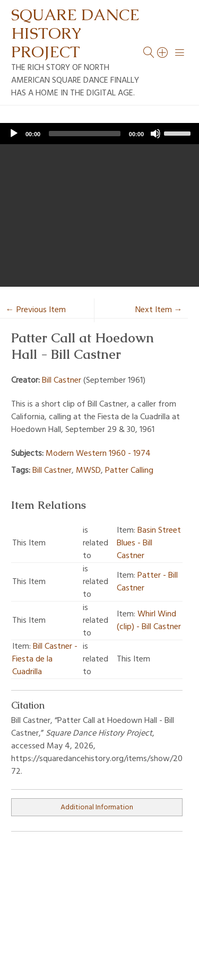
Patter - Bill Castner (147, 582)
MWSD (88, 471)
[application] (99, 134)
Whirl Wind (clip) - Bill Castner (149, 621)
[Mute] (155, 134)
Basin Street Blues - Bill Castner (149, 543)
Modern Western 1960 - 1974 (98, 454)
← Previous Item (36, 310)
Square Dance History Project (75, 33)
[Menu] (180, 52)
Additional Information (97, 807)
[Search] (163, 52)
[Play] (14, 134)
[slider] (85, 134)
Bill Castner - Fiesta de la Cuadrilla (45, 659)
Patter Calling (129, 471)
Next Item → (159, 310)
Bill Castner (62, 381)
